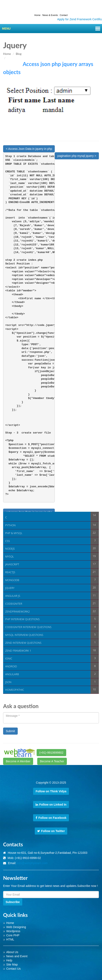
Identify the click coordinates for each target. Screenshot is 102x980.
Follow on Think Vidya (51, 791)
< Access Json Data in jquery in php (29, 149)
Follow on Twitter (51, 831)
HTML (10, 939)
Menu (6, 29)
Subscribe (13, 902)
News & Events (50, 15)
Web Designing (16, 927)
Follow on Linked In (51, 805)
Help (9, 960)
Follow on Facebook (51, 818)
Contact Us (13, 969)
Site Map (12, 964)
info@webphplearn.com (32, 863)
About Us (12, 952)
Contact (64, 15)
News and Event (17, 956)
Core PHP (13, 935)
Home (37, 15)
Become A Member (18, 761)
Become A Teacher (52, 761)
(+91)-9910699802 (51, 753)
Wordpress (13, 931)
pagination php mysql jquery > (77, 156)
